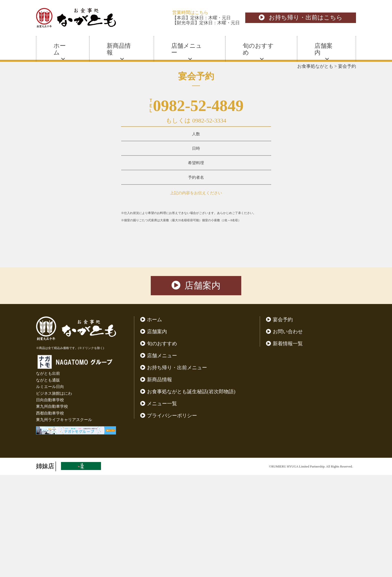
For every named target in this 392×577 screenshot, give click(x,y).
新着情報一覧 (288, 445)
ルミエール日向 (50, 489)
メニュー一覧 (162, 505)
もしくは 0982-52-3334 (196, 120)
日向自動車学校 (50, 502)
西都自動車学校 (50, 515)
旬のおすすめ (162, 445)
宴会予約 (283, 421)
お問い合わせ (288, 433)
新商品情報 (159, 481)
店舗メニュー (162, 457)
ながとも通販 (48, 482)
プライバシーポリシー (172, 517)
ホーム (154, 421)
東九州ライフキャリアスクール (64, 522)
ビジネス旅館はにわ (54, 495)
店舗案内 (196, 387)
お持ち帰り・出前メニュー (177, 469)
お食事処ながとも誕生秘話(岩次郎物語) (191, 493)
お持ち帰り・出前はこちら (301, 17)
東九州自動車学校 (52, 508)
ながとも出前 (48, 475)
